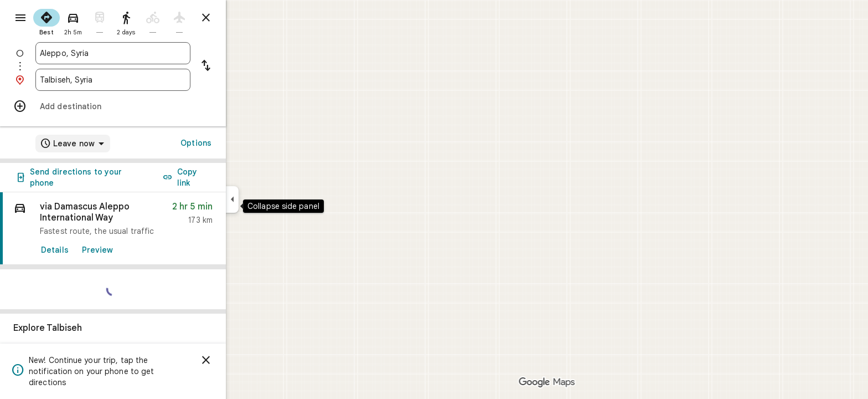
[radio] (86, 21)
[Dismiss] (246, 360)
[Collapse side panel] (272, 199)
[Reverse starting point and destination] (246, 66)
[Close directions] (246, 18)
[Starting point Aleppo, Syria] (153, 53)
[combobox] (153, 53)
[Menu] (20, 19)
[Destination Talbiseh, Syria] (153, 80)
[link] (153, 229)
